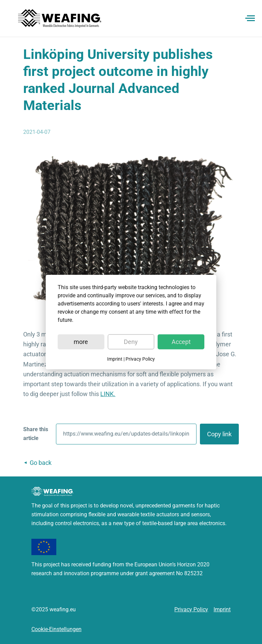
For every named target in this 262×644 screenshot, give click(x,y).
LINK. (108, 394)
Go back (41, 463)
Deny (131, 341)
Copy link (219, 434)
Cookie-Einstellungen (56, 629)
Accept (181, 341)
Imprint (115, 359)
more (81, 341)
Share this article (36, 434)
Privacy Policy (140, 359)
